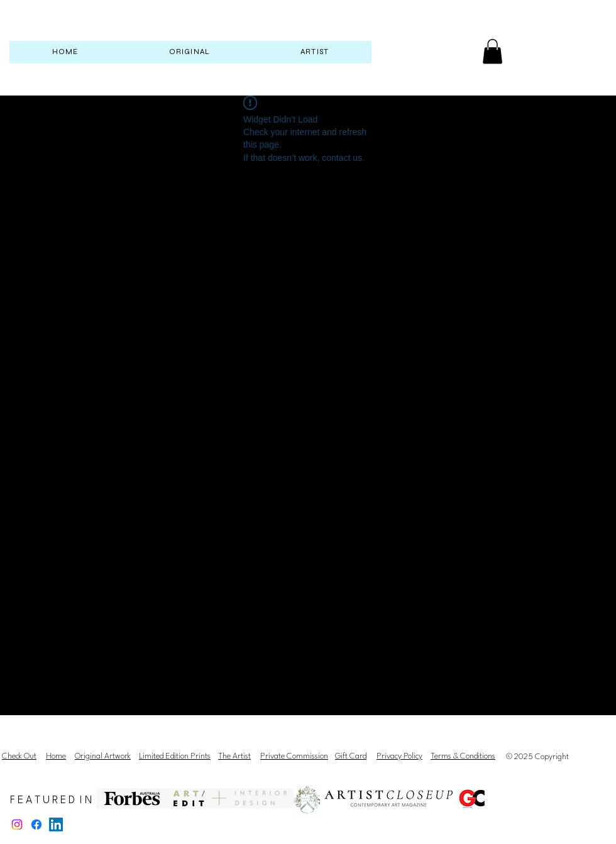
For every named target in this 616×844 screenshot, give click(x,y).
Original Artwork (103, 756)
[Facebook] (36, 825)
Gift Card (351, 756)
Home (56, 756)
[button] (492, 51)
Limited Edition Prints (175, 756)
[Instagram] (17, 825)
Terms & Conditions (463, 756)
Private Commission (294, 756)
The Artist (234, 756)
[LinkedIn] (56, 825)
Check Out (19, 756)
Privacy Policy (399, 756)
